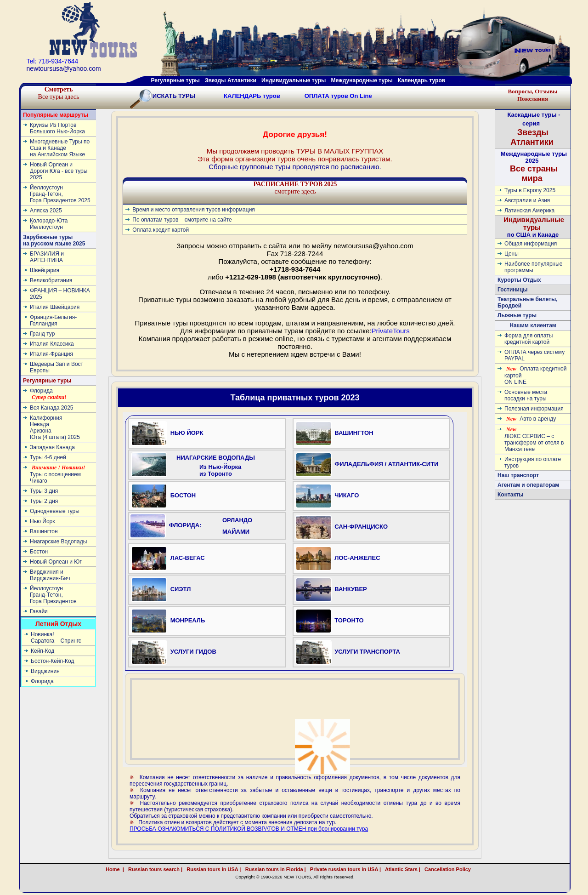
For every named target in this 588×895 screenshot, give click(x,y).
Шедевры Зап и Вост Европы (57, 367)
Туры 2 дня (44, 501)
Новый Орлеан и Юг (56, 562)
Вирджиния (45, 671)
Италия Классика (52, 344)
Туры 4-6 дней (48, 457)
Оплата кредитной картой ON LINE (536, 375)
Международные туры (362, 80)
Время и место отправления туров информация (194, 210)
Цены (512, 254)
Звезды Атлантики (231, 80)
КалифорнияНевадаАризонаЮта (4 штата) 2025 (55, 428)
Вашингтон (44, 531)
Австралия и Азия (527, 200)
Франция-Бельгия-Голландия (53, 320)
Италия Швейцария (55, 307)
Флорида (48, 394)
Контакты (511, 495)
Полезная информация (534, 409)
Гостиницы (513, 290)
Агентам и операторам (528, 485)
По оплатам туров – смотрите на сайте (182, 220)
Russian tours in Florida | (274, 869)
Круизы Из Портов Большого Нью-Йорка (57, 128)
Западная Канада (52, 447)
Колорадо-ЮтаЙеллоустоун (49, 224)
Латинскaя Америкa (529, 211)
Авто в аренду (531, 419)
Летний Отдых (58, 624)
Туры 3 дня (44, 491)
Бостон (39, 552)
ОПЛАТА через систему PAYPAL (534, 355)
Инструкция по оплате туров (533, 462)
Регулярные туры (175, 80)
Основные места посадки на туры (526, 395)
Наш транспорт (518, 475)
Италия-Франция (51, 354)
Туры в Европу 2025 (530, 190)
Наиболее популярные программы (534, 267)
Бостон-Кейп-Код (52, 661)
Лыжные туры (517, 315)
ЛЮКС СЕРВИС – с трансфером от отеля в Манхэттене (534, 439)
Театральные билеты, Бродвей (528, 302)
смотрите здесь (295, 188)
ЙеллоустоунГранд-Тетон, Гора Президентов (53, 595)
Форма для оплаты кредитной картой (529, 339)
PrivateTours (390, 331)
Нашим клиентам (533, 325)
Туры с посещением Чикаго (57, 474)
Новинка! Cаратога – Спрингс (56, 638)
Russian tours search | (154, 869)
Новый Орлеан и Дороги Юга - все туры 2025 (59, 171)
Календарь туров (421, 80)
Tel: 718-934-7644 (53, 61)
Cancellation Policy (458, 869)
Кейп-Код (42, 651)
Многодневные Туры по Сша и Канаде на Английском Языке (60, 148)
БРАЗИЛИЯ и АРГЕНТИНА (47, 257)
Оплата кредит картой (161, 230)
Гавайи (39, 611)
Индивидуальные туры (294, 80)
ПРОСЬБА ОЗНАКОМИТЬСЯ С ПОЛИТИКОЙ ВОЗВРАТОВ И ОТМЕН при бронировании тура (249, 829)
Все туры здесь (59, 93)
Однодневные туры (55, 511)
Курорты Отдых (519, 280)
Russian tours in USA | (212, 869)
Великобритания (51, 280)
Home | (115, 869)
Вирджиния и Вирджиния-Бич (50, 575)
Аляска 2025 (46, 211)
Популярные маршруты (56, 115)
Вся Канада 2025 (52, 408)
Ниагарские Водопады (58, 542)
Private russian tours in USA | (344, 869)
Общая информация (531, 244)
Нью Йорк (42, 521)
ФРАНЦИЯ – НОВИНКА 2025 (60, 294)
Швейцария (45, 270)
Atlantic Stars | (401, 869)
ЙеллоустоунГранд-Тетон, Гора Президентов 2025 (60, 194)
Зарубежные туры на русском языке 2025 (54, 240)
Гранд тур (42, 334)
